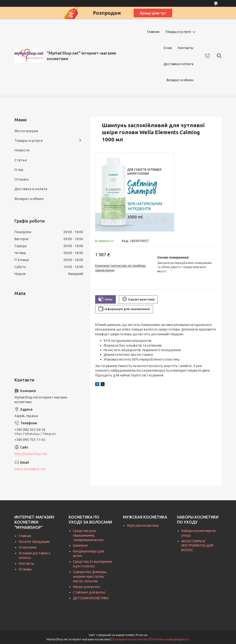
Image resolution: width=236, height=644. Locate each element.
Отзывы (22, 179)
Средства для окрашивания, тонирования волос (88, 535)
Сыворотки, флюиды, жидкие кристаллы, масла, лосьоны (90, 576)
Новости (22, 150)
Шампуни (80, 545)
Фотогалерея (26, 131)
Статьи (21, 160)
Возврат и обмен (180, 80)
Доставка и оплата (178, 64)
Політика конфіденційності (170, 639)
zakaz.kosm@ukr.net (30, 469)
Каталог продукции (34, 542)
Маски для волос (87, 587)
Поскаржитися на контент (131, 639)
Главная (153, 32)
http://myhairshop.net (31, 454)
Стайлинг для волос (89, 592)
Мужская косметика (143, 525)
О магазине (28, 547)
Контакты (186, 48)
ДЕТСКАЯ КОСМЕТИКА (91, 598)
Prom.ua (142, 635)
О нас (168, 48)
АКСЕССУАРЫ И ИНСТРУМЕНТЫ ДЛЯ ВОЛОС (197, 546)
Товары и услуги (178, 32)
